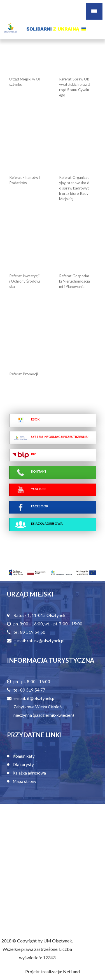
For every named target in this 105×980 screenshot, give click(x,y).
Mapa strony (25, 781)
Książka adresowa (29, 773)
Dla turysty (23, 764)
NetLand (71, 971)
